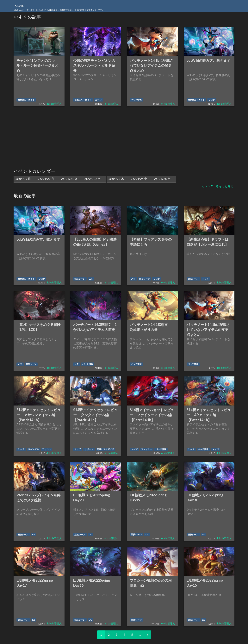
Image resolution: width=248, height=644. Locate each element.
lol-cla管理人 (54, 104)
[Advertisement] (124, 138)
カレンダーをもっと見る (217, 186)
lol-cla (59, 8)
